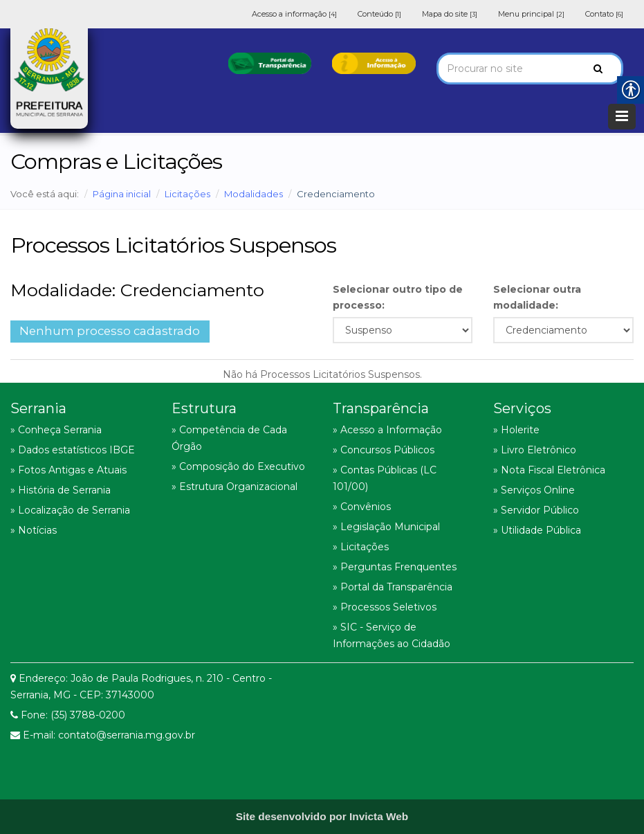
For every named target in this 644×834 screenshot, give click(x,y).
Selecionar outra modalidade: (537, 297)
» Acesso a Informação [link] (387, 430)
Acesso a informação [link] (294, 14)
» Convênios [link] (362, 507)
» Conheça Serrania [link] (56, 430)
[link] (270, 62)
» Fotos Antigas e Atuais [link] (68, 470)
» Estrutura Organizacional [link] (234, 487)
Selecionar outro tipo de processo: (398, 297)
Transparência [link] (381, 408)
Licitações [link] (187, 194)
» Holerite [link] (516, 430)
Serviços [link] (522, 408)
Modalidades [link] (254, 194)
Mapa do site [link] (450, 14)
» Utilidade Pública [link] (537, 530)
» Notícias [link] (34, 530)
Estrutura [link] (204, 408)
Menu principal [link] (531, 14)
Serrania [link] (38, 408)
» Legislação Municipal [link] (386, 527)
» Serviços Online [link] (534, 490)
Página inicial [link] (122, 194)
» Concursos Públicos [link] (384, 450)
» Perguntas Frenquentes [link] (395, 567)
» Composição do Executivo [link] (238, 466)
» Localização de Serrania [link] (70, 510)
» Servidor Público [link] (536, 510)
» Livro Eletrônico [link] (535, 450)
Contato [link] (604, 14)
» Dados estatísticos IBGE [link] (73, 450)
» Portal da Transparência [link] (393, 587)
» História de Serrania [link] (61, 490)
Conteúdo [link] (379, 14)
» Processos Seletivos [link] (385, 607)
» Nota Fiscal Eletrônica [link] (549, 470)
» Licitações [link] (361, 547)
